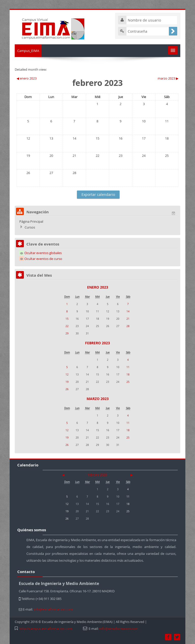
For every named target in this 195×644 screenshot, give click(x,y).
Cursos (30, 227)
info (53, 609)
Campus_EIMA (28, 51)
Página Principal (31, 221)
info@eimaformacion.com (119, 629)
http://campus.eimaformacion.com (46, 629)
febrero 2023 (97, 343)
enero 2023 (98, 287)
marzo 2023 (98, 399)
